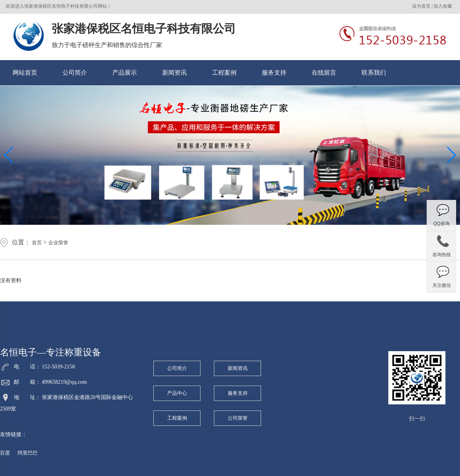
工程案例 (224, 73)
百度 (5, 453)
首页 (37, 243)
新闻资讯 (174, 73)
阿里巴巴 (28, 453)
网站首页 (25, 73)
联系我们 (374, 73)
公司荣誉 (238, 418)
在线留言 (324, 73)
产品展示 (125, 73)
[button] (451, 155)
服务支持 (274, 73)
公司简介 (75, 73)
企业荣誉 (58, 243)
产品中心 (177, 393)
